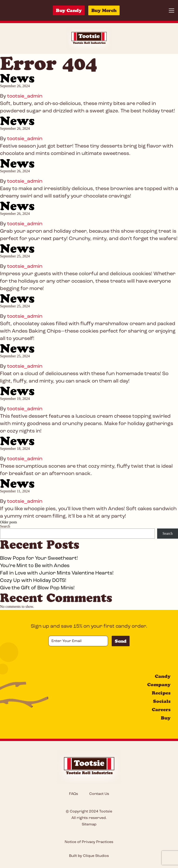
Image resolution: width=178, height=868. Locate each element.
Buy (166, 718)
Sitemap (89, 825)
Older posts (8, 522)
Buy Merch (104, 10)
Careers (161, 710)
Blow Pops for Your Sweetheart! (39, 558)
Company (159, 685)
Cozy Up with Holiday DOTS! (33, 581)
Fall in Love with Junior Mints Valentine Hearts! (57, 573)
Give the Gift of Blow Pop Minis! (37, 588)
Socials (162, 701)
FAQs (74, 794)
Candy (163, 676)
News (17, 78)
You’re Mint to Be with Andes (35, 566)
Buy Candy (69, 10)
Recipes (161, 693)
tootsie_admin (25, 96)
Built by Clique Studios (89, 856)
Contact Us (99, 794)
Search (5, 526)
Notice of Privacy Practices (89, 842)
